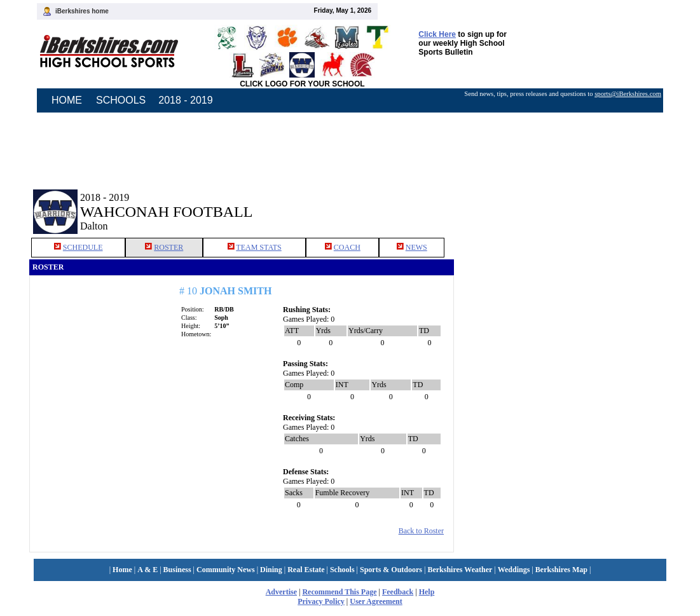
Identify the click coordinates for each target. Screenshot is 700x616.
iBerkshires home (82, 11)
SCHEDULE (83, 247)
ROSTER (168, 247)
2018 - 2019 (185, 100)
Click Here (437, 34)
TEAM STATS (258, 247)
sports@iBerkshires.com (628, 94)
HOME (67, 100)
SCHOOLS (121, 100)
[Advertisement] (563, 202)
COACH (347, 247)
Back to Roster (421, 531)
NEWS (416, 247)
